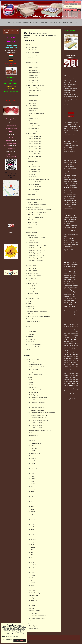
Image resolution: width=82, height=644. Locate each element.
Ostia (32, 555)
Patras (32, 557)
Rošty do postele (32, 222)
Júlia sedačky (33, 111)
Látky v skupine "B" (36, 184)
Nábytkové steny (35, 453)
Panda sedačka (33, 93)
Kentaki (33, 524)
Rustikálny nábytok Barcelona (39, 397)
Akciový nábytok (32, 235)
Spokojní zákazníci (31, 319)
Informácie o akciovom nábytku (38, 238)
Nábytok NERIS (32, 268)
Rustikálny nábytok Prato (37, 408)
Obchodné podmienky (34, 347)
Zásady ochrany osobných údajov (10, 636)
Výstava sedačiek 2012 (35, 141)
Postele (30, 377)
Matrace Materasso (33, 220)
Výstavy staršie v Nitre (35, 156)
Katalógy (30, 57)
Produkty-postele (32, 202)
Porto (32, 562)
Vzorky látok (32, 177)
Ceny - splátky (31, 194)
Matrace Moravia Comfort (34, 215)
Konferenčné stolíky (33, 192)
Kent (32, 522)
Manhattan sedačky (34, 73)
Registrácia (77, 2)
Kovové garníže (33, 628)
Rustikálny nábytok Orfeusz (38, 405)
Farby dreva (32, 174)
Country (33, 489)
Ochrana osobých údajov (34, 344)
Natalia (33, 547)
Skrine (33, 446)
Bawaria (33, 474)
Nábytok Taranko (32, 271)
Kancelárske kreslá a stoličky (39, 616)
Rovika (33, 573)
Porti (32, 560)
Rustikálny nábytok (33, 243)
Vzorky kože (32, 164)
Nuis (32, 552)
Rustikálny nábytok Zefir (36, 258)
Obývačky (30, 281)
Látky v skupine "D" (36, 189)
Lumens (33, 532)
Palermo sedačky (34, 80)
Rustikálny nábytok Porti (37, 428)
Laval (32, 527)
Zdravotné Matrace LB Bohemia (36, 207)
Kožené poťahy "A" (36, 167)
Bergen (33, 479)
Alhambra (33, 461)
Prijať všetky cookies (20, 641)
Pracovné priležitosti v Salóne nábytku (36, 311)
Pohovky (30, 227)
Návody (28, 349)
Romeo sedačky (33, 95)
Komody (30, 304)
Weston (33, 583)
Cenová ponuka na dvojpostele (38, 205)
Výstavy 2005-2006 (34, 154)
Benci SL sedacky (34, 108)
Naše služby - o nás (33, 47)
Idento (33, 509)
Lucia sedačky (33, 70)
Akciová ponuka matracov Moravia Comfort (39, 210)
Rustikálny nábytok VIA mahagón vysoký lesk (43, 413)
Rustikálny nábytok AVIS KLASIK (39, 420)
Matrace (31, 382)
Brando (33, 484)
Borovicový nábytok (33, 283)
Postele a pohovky (36, 443)
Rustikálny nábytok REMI (38, 425)
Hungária (32, 334)
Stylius (33, 578)
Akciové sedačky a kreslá (36, 375)
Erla (32, 496)
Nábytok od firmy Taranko (36, 260)
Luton (32, 534)
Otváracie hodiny (32, 55)
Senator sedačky (34, 123)
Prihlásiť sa (69, 2)
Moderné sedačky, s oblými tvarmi (37, 85)
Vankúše (30, 621)
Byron (32, 486)
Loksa (32, 529)
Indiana (33, 512)
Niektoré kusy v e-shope (33, 359)
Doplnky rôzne (30, 306)
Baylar (32, 476)
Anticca (33, 463)
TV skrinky (32, 590)
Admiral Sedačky (34, 68)
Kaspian (33, 519)
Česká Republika (34, 332)
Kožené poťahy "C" (36, 172)
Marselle (33, 540)
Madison (33, 537)
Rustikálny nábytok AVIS (36, 248)
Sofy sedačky (33, 103)
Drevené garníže (34, 626)
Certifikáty (30, 337)
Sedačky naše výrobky (23, 23)
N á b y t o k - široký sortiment (36, 390)
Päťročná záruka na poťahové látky (40, 179)
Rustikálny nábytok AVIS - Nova (38, 245)
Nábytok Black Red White (34, 276)
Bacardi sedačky (34, 88)
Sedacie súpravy (32, 362)
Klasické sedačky (32, 106)
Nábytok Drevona (32, 266)
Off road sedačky (34, 78)
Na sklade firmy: (34, 50)
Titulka (11, 23)
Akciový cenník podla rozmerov (38, 212)
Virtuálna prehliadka (33, 52)
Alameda (33, 458)
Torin (32, 580)
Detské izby (31, 291)
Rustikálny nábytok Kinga (36, 253)
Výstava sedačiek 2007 (35, 151)
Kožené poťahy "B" (36, 169)
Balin (32, 471)
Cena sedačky (31, 342)
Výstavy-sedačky (32, 134)
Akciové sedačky (32, 159)
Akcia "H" (32, 240)
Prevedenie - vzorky (33, 161)
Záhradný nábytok (32, 286)
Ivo (32, 517)
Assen (32, 466)
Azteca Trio (34, 468)
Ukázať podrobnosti (7, 640)
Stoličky (30, 301)
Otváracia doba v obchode (33, 321)
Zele (32, 588)
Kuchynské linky (32, 278)
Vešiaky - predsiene (33, 273)
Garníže (30, 623)
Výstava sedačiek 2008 (35, 149)
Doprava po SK (30, 309)
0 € (79, 10)
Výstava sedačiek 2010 (35, 146)
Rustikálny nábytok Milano (36, 255)
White (32, 585)
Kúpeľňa (32, 608)
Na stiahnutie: (31, 339)
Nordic (33, 550)
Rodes (32, 570)
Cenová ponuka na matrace (37, 217)
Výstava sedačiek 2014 (35, 136)
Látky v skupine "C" (36, 187)
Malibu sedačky (33, 75)
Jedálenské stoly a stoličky (36, 438)
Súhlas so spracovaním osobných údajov (39, 316)
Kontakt (28, 326)
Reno (32, 567)
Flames (33, 499)
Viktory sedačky (33, 101)
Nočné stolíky (34, 600)
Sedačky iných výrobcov (40, 23)
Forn (32, 501)
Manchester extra (34, 116)
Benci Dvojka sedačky (35, 90)
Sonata (33, 575)
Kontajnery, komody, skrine (38, 618)
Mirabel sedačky (34, 118)
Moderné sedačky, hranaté (35, 65)
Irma (32, 514)
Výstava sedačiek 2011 (35, 144)
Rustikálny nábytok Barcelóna (37, 250)
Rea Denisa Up (35, 565)
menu (29, 60)
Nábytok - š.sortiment (32, 233)
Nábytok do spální (33, 288)
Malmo (33, 542)
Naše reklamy (30, 324)
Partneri (30, 329)
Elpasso (33, 494)
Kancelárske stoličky (33, 299)
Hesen (33, 504)
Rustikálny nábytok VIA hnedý (39, 415)
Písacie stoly (34, 448)
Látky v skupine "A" (36, 182)
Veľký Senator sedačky (35, 126)
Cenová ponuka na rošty (36, 225)
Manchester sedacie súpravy (37, 113)
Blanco (33, 481)
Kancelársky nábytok (33, 296)
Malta (32, 545)
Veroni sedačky (33, 98)
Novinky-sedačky (32, 131)
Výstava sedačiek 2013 (35, 139)
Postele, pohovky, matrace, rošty (61, 23)
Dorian (33, 491)
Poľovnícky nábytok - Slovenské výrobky (38, 263)
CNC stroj (30, 314)
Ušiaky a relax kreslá (33, 128)
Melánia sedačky (34, 121)
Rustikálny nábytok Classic (38, 400)
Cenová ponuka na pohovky (37, 230)
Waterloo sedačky (34, 83)
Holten (33, 507)
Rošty (32, 598)
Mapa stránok (30, 352)
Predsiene (32, 433)
